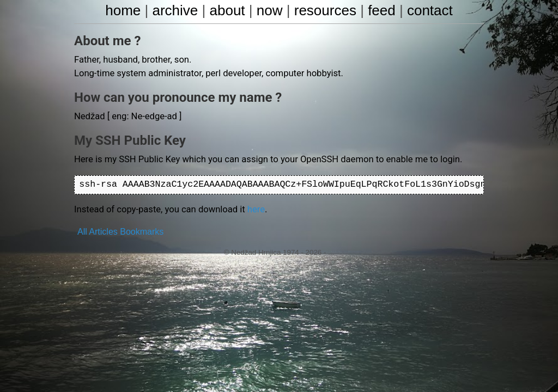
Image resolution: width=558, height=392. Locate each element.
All (82, 229)
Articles (103, 229)
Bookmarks (142, 229)
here (250, 208)
